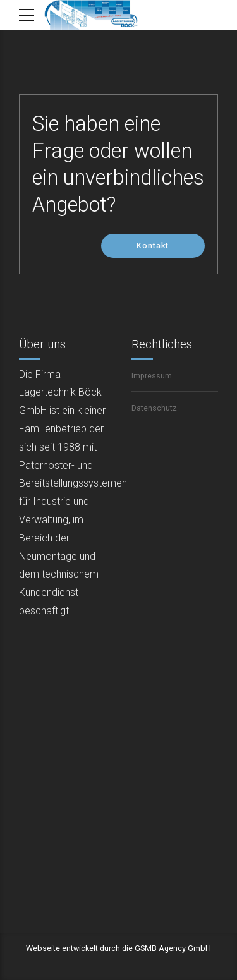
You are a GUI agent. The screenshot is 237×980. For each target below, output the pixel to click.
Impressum (152, 376)
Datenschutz (154, 408)
